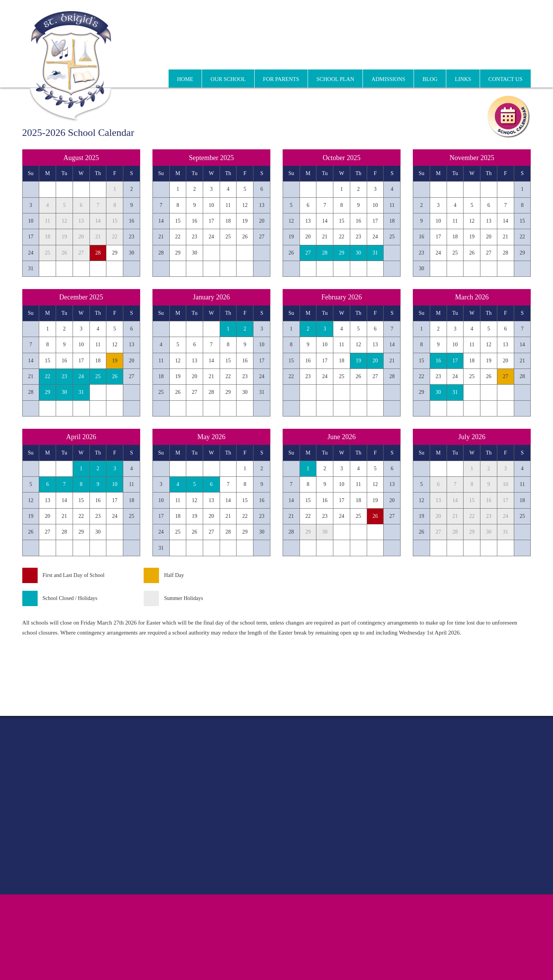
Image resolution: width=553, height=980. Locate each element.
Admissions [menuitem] (388, 79)
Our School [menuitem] (228, 79)
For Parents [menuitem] (281, 79)
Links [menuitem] (463, 79)
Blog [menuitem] (430, 79)
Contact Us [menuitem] (506, 79)
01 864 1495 (398, 52)
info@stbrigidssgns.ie (506, 52)
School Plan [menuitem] (335, 79)
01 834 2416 (435, 52)
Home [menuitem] (185, 79)
